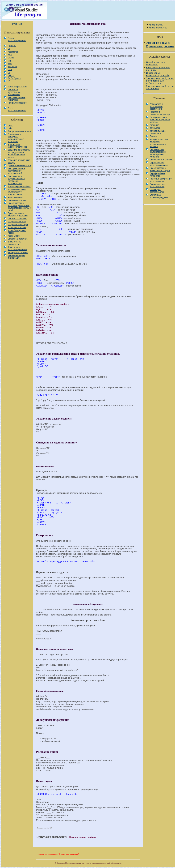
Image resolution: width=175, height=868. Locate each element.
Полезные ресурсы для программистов (161, 180)
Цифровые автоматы (18, 239)
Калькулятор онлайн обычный (158, 69)
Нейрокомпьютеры (17, 200)
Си (9, 49)
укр (20, 24)
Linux (10, 125)
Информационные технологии (16, 99)
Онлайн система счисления (156, 63)
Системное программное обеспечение (14, 92)
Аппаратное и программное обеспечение (156, 106)
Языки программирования (17, 39)
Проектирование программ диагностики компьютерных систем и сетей (19, 207)
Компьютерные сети (17, 87)
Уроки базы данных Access (17, 232)
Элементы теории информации (16, 257)
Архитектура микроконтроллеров (17, 146)
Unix (10, 128)
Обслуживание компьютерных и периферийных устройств (158, 153)
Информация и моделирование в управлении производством (16, 180)
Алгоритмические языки (19, 131)
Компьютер (155, 128)
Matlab (11, 58)
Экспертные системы (18, 253)
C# (9, 72)
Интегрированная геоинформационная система (160, 120)
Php (9, 61)
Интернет (154, 125)
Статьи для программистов (157, 191)
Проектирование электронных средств (160, 169)
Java (10, 55)
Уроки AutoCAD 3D (17, 228)
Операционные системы (161, 160)
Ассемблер (13, 52)
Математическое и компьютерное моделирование (17, 192)
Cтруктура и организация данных (160, 196)
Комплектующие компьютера (158, 132)
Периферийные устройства (157, 175)
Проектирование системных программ (18, 215)
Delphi (11, 75)
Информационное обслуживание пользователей (16, 171)
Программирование (17, 103)
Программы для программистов (157, 185)
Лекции (153, 136)
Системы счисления (17, 219)
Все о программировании (17, 109)
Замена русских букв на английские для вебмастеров (160, 81)
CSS (10, 70)
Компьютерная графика (19, 186)
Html (10, 64)
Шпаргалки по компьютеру (14, 243)
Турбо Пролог (14, 78)
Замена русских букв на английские (160, 87)
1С (9, 81)
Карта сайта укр (158, 28)
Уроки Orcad (14, 236)
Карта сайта (156, 25)
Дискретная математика (19, 165)
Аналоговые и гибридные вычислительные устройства (16, 138)
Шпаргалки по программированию (17, 248)
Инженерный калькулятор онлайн (158, 74)
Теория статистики (17, 222)
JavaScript (12, 67)
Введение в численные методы (19, 161)
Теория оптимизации (18, 225)
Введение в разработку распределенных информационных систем (19, 153)
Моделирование (15, 197)
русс (14, 24)
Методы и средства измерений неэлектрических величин (159, 143)
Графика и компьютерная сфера (160, 113)
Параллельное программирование (159, 164)
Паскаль (12, 46)
